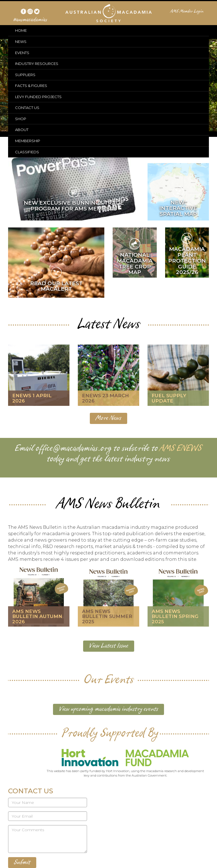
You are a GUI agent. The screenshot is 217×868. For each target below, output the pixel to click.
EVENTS (22, 53)
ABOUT (22, 130)
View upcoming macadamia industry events (108, 709)
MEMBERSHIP (28, 141)
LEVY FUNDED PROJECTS (38, 97)
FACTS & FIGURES (31, 86)
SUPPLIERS (25, 75)
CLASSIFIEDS (27, 152)
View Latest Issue (109, 646)
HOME (21, 30)
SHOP (21, 119)
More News (108, 418)
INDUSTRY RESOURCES (37, 64)
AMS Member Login (187, 11)
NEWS (21, 42)
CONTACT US (27, 108)
